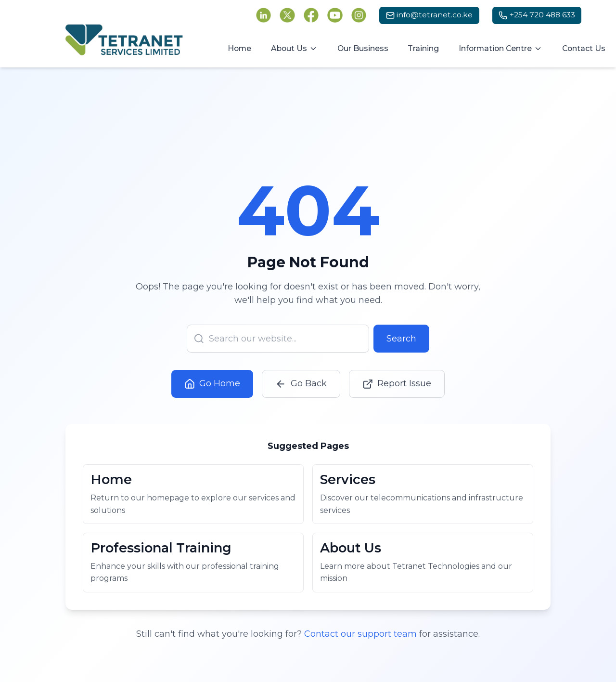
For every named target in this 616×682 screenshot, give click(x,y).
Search (401, 335)
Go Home (212, 381)
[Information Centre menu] (501, 49)
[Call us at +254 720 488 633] (537, 15)
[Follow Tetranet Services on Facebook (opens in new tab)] (311, 15)
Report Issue (397, 381)
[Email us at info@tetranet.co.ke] (429, 15)
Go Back (301, 381)
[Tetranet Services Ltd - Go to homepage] (124, 40)
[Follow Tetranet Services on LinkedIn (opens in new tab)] (264, 15)
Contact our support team (360, 637)
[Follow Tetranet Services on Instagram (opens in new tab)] (359, 15)
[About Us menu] (295, 49)
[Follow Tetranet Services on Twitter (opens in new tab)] (287, 15)
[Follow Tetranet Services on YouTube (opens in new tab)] (335, 15)
